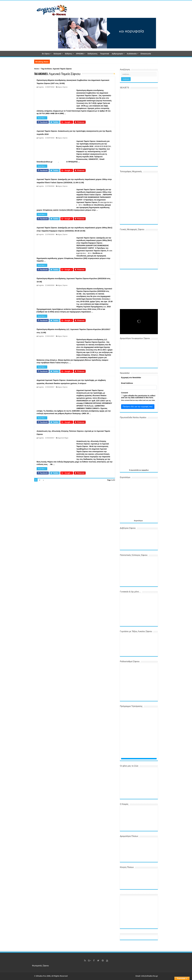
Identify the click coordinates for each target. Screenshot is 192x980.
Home (37, 69)
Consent (125, 393)
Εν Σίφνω (46, 54)
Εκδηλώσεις (93, 54)
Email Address (127, 383)
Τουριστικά (105, 54)
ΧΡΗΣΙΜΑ (80, 54)
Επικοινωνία (146, 54)
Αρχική (37, 53)
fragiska (41, 87)
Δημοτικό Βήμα (63, 438)
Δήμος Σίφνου (63, 87)
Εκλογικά (57, 54)
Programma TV (125, 759)
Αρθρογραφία (117, 54)
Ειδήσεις (69, 54)
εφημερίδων (145, 470)
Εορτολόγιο (138, 521)
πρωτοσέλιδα (135, 470)
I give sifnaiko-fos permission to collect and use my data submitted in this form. (138, 397)
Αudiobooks (132, 54)
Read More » (42, 118)
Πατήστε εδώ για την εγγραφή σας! (138, 407)
